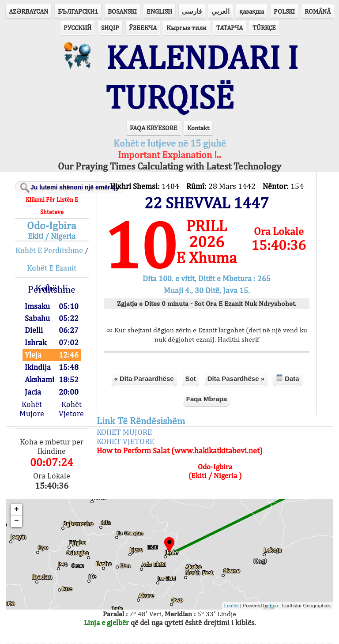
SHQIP (110, 28)
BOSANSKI (122, 11)
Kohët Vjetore (71, 409)
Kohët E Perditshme (49, 250)
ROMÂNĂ (318, 11)
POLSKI (284, 11)
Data (288, 378)
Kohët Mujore (32, 409)
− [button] (17, 521)
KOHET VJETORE (125, 441)
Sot (191, 378)
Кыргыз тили (186, 28)
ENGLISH (159, 11)
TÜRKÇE (264, 28)
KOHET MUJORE (124, 432)
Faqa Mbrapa (207, 399)
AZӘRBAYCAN (28, 11)
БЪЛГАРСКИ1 (78, 11)
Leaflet (232, 606)
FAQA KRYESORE (154, 128)
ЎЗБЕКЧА (143, 28)
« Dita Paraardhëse (144, 378)
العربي (220, 11)
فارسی (192, 11)
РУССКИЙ (77, 28)
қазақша (252, 11)
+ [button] (17, 509)
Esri (274, 606)
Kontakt (198, 128)
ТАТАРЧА (230, 28)
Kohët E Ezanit (52, 268)
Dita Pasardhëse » (236, 378)
